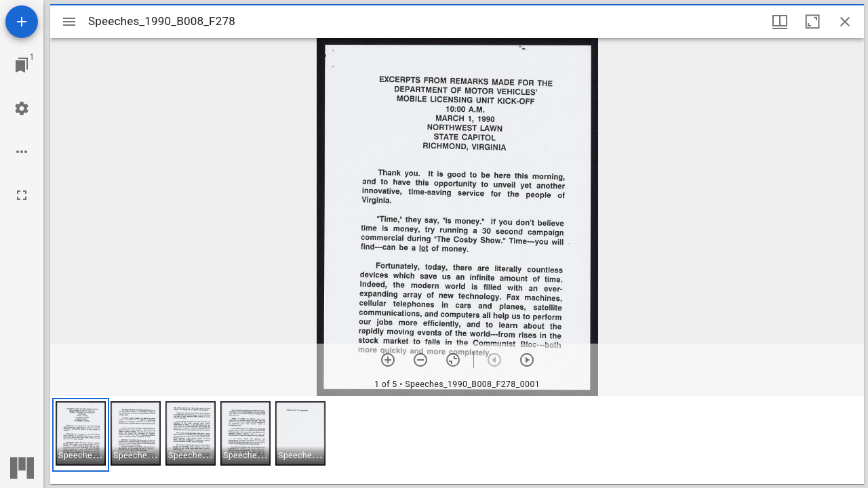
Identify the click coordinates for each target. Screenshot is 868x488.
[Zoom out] (420, 360)
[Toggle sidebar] (69, 22)
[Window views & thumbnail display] (780, 22)
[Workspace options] (22, 152)
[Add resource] (22, 22)
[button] (81, 435)
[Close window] (845, 22)
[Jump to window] (22, 65)
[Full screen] (22, 195)
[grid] (457, 440)
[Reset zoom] (453, 360)
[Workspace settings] (22, 108)
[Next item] (527, 360)
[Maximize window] (812, 22)
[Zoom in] (388, 360)
